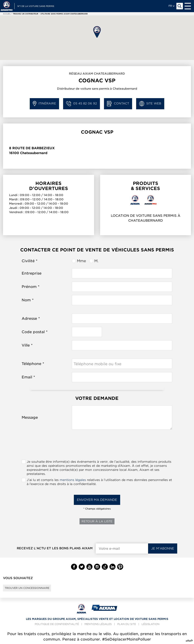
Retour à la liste (97, 521)
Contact (118, 104)
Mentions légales (98, 624)
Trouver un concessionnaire (27, 588)
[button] (97, 32)
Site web (150, 104)
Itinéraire (44, 104)
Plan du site (127, 624)
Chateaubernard (34, 153)
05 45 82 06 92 (82, 104)
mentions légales (73, 480)
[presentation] (97, 446)
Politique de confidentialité (57, 624)
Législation (151, 624)
